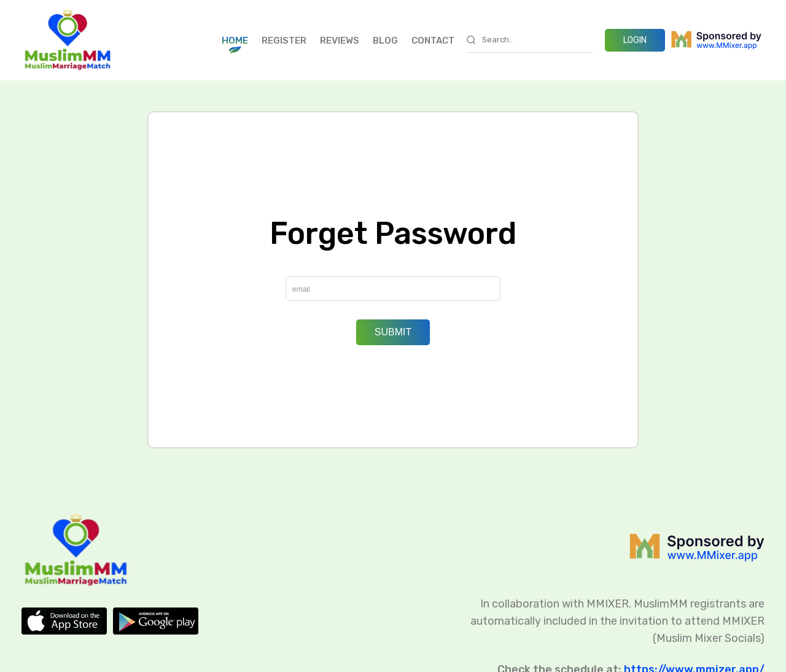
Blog (385, 41)
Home (235, 41)
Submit (393, 332)
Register (284, 41)
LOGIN (635, 40)
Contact (433, 41)
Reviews (340, 41)
